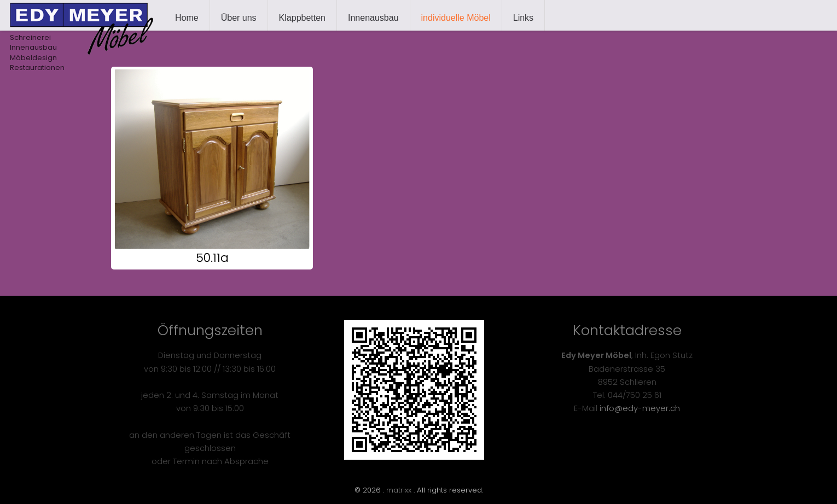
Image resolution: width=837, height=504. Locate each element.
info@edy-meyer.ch (640, 408)
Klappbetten (302, 18)
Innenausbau (373, 18)
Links (523, 18)
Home (187, 18)
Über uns (239, 18)
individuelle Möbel (456, 18)
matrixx (399, 490)
